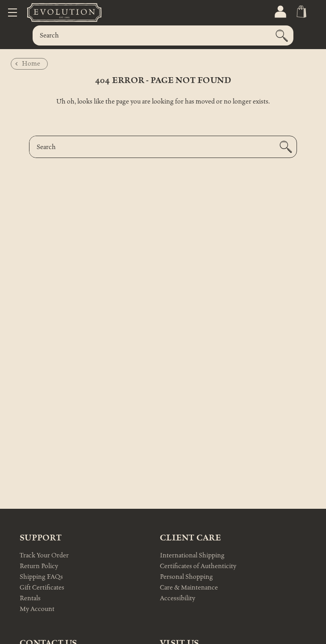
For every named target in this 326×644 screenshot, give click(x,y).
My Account (37, 609)
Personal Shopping (186, 577)
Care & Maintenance (189, 588)
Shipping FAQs (41, 577)
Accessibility (178, 598)
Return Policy (39, 566)
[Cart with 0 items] (301, 12)
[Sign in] (280, 12)
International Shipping (192, 555)
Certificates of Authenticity (198, 566)
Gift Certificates (42, 588)
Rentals (30, 598)
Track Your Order (44, 555)
